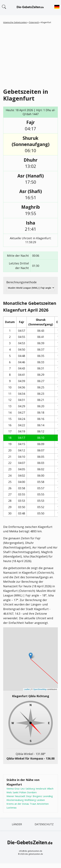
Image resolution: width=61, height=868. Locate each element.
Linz (23, 789)
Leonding (48, 796)
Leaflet (27, 689)
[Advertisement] (30, 55)
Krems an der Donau (18, 804)
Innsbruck (41, 789)
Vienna (10, 789)
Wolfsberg (30, 800)
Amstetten (43, 804)
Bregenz (37, 796)
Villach (50, 789)
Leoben (41, 800)
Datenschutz (44, 824)
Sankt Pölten (19, 792)
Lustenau (11, 808)
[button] (31, 656)
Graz (17, 789)
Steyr (29, 796)
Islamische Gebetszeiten (15, 22)
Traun (33, 804)
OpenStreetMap (40, 689)
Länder (17, 824)
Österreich (34, 22)
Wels (9, 792)
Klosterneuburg (15, 800)
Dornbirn (32, 792)
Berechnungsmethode (21, 282)
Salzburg (30, 789)
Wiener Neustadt (16, 796)
